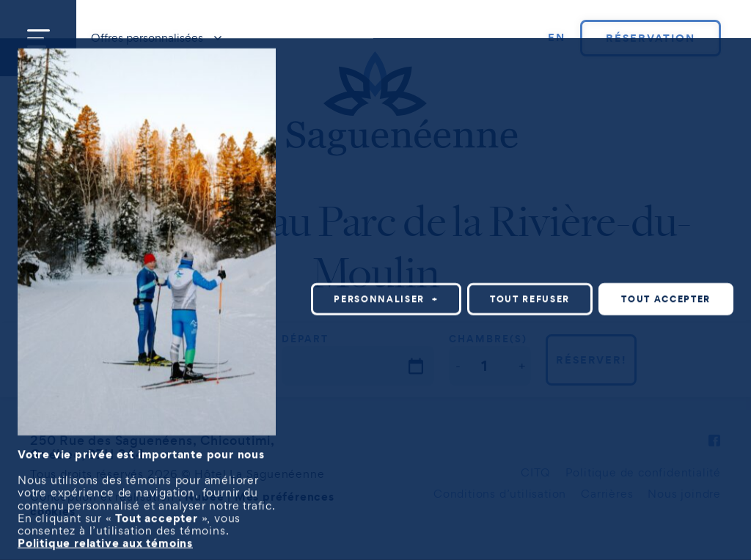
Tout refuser (530, 295)
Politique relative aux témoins (105, 539)
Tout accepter (666, 295)
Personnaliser (386, 295)
